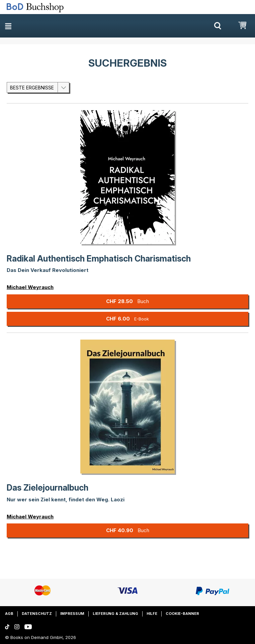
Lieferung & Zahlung (115, 614)
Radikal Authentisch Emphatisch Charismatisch (99, 259)
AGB (9, 614)
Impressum (72, 614)
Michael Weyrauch (30, 287)
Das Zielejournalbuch (48, 488)
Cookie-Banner (182, 614)
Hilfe (152, 614)
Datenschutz (37, 614)
